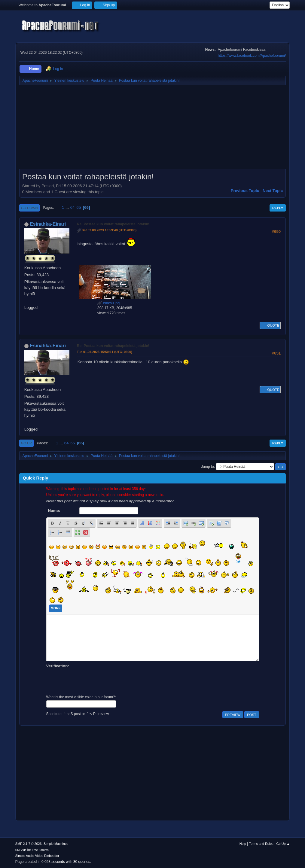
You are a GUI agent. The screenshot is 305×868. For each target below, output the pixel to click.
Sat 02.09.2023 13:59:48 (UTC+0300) (109, 230)
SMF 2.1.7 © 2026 (29, 844)
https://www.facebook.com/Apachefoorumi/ (252, 56)
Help (243, 844)
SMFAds (21, 850)
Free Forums (40, 850)
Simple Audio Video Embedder (37, 856)
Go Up (26, 443)
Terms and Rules (261, 844)
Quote (270, 325)
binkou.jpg (108, 303)
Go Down (29, 208)
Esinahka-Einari (48, 224)
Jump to (207, 467)
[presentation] (92, 681)
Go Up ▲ (283, 844)
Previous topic (245, 191)
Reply (278, 208)
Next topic (273, 191)
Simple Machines (56, 844)
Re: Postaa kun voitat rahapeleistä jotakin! (113, 224)
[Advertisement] (153, 129)
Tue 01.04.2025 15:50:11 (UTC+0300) (105, 352)
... (68, 207)
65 (79, 207)
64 (73, 207)
